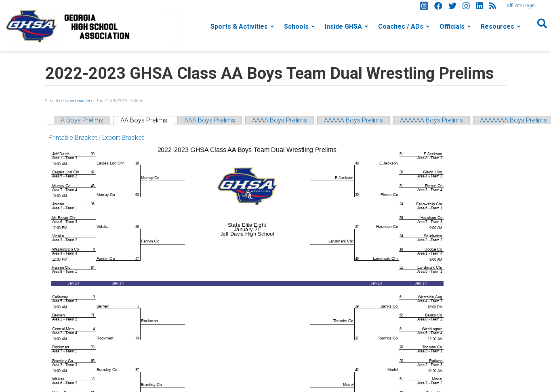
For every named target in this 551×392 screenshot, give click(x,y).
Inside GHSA (343, 26)
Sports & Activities (239, 26)
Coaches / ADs (401, 26)
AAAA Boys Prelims (280, 120)
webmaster (80, 101)
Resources (497, 26)
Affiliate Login (521, 6)
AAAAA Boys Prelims (353, 120)
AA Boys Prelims (144, 120)
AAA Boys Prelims (210, 120)
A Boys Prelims (82, 120)
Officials (452, 26)
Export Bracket (123, 138)
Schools (296, 26)
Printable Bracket (73, 138)
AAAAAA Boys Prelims (431, 120)
